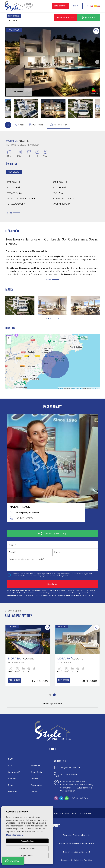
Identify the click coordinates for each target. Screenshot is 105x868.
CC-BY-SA (95, 388)
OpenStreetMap (78, 388)
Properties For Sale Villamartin (77, 835)
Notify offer (59, 125)
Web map (64, 813)
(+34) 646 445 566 (79, 798)
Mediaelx (88, 813)
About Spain (36, 772)
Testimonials (37, 785)
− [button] (9, 342)
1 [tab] (50, 695)
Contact (34, 792)
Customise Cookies (27, 848)
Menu (77, 6)
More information (14, 835)
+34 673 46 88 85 (21, 518)
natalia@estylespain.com (25, 512)
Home (11, 766)
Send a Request (61, 6)
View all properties (52, 704)
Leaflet (60, 388)
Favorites (12, 792)
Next (97, 62)
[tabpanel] (77, 655)
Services (34, 779)
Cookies (54, 813)
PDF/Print (36, 125)
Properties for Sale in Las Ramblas (77, 860)
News (11, 785)
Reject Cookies (27, 856)
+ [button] (9, 338)
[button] (52, 318)
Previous (8, 62)
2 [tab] (54, 695)
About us (12, 779)
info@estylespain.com (71, 768)
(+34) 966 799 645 (69, 775)
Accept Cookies (27, 841)
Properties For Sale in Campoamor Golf (77, 844)
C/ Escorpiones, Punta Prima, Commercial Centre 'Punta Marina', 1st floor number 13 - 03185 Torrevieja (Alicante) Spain (78, 786)
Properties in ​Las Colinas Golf (77, 852)
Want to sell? (14, 772)
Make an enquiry (66, 18)
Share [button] (20, 125)
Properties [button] (35, 766)
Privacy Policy (81, 574)
